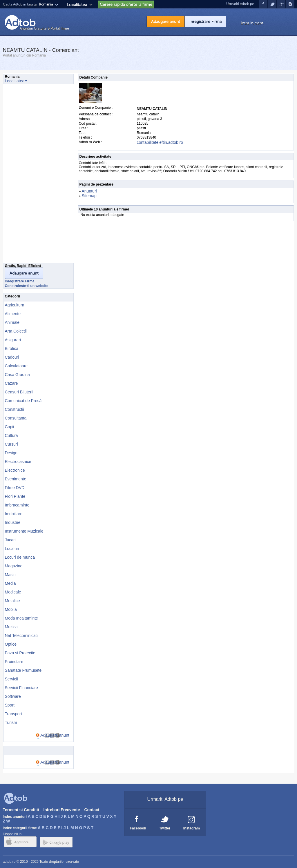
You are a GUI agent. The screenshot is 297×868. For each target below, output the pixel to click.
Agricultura (15, 305)
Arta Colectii (16, 331)
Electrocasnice (18, 462)
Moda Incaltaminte (21, 618)
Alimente (13, 314)
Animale (12, 322)
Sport (10, 705)
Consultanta (16, 418)
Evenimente (16, 479)
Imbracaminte (17, 505)
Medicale (13, 592)
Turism (11, 722)
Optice (11, 644)
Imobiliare (14, 514)
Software (13, 696)
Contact (92, 810)
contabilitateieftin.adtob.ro (160, 142)
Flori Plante (15, 496)
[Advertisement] (27, 175)
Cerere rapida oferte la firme (126, 4)
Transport (13, 714)
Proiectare (14, 662)
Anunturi (89, 191)
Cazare (11, 383)
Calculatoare (16, 366)
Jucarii (11, 540)
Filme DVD (15, 488)
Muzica (11, 627)
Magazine (14, 566)
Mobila (11, 609)
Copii (10, 427)
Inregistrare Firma (205, 22)
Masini (11, 575)
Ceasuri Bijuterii (19, 392)
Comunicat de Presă (23, 401)
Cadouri (12, 357)
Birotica (12, 348)
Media (10, 583)
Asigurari (13, 340)
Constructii (15, 409)
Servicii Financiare (21, 688)
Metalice (12, 601)
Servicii (11, 679)
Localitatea (77, 5)
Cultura (11, 435)
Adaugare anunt (166, 22)
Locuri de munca (20, 557)
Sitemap (89, 196)
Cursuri (11, 444)
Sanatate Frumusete (23, 670)
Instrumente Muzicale (24, 531)
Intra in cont (252, 23)
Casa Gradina (17, 375)
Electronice (15, 470)
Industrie (13, 522)
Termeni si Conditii (21, 810)
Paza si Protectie (20, 653)
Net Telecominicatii (22, 635)
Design (11, 453)
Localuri (12, 549)
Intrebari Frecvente (61, 810)
